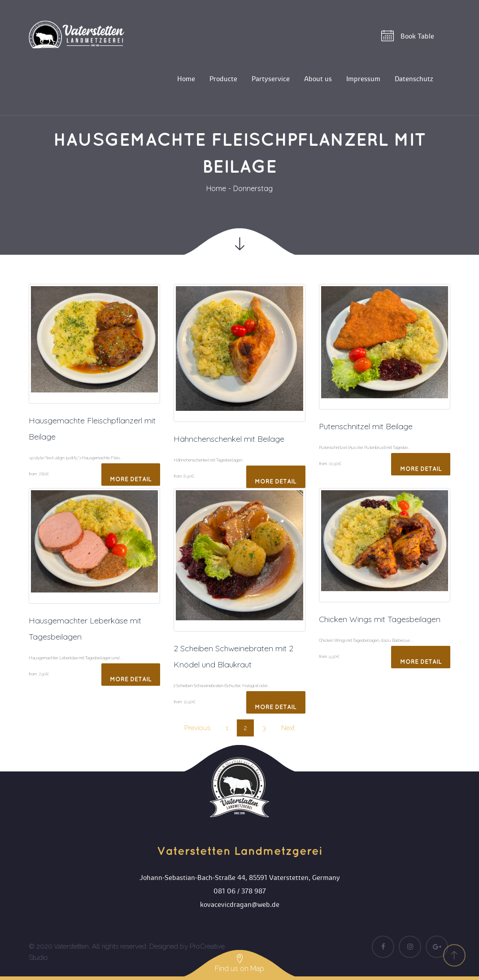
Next (288, 728)
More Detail (131, 479)
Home (216, 188)
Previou (197, 728)
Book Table (408, 36)
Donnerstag (253, 188)
